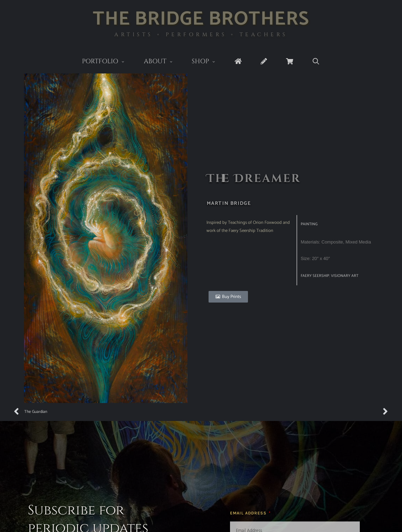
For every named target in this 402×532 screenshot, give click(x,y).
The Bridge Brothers (201, 19)
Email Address (249, 513)
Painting (309, 224)
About (163, 62)
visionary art (345, 276)
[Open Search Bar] (316, 62)
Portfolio (108, 62)
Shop (208, 62)
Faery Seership (315, 276)
